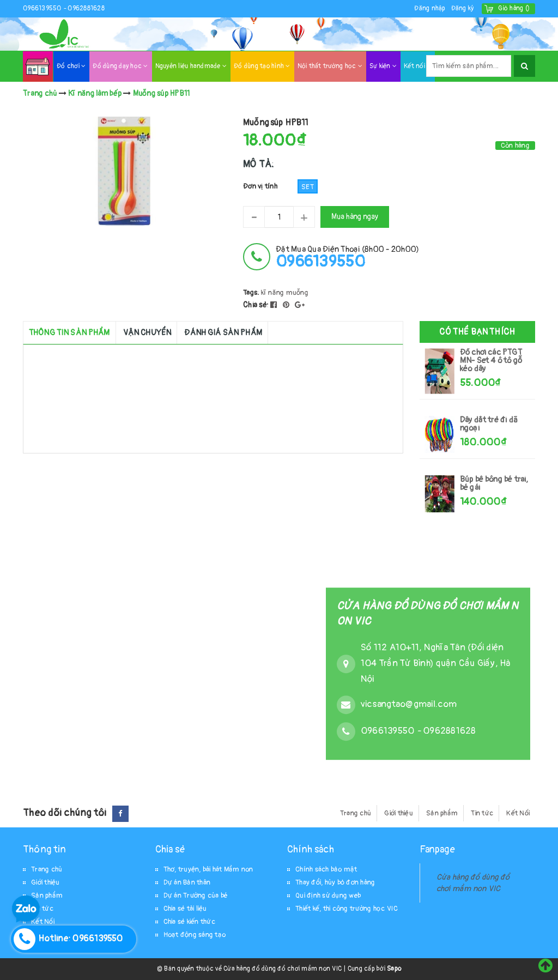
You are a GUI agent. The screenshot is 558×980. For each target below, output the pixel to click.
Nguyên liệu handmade (191, 66)
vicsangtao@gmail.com (409, 704)
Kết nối (417, 66)
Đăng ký (463, 8)
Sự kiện (383, 66)
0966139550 (43, 8)
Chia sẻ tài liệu (185, 909)
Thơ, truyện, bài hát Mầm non (208, 869)
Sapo (394, 969)
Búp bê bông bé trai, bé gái (494, 483)
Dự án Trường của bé (196, 896)
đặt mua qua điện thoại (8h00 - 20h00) (347, 257)
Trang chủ (356, 813)
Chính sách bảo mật (326, 869)
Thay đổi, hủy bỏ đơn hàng (335, 882)
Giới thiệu (399, 813)
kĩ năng (273, 293)
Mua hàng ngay (355, 217)
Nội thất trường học (330, 66)
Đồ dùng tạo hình (262, 66)
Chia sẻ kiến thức (189, 922)
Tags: (252, 293)
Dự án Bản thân (187, 882)
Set (308, 187)
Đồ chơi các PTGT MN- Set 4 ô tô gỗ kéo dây (491, 361)
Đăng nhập (430, 8)
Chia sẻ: (256, 305)
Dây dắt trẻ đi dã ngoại (489, 424)
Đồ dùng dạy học (120, 66)
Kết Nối (518, 813)
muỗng (297, 293)
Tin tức (482, 813)
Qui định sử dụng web (328, 896)
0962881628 (86, 8)
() (514, 8)
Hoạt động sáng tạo (195, 935)
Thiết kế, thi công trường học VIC (347, 909)
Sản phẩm (442, 813)
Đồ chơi (71, 66)
